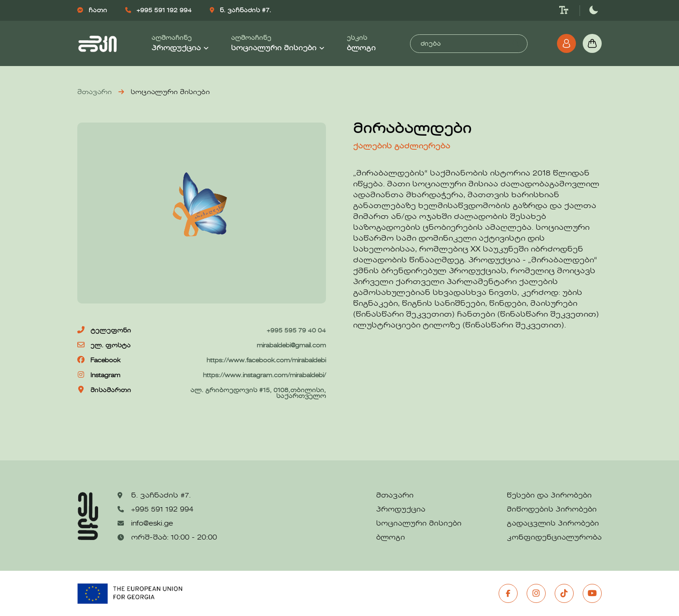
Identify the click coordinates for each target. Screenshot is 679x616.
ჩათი (92, 10)
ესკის (361, 44)
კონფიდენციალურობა (554, 538)
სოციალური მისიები (419, 524)
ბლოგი (391, 538)
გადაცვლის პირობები (553, 524)
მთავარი (94, 92)
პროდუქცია (401, 510)
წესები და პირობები (549, 496)
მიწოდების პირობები (552, 510)
